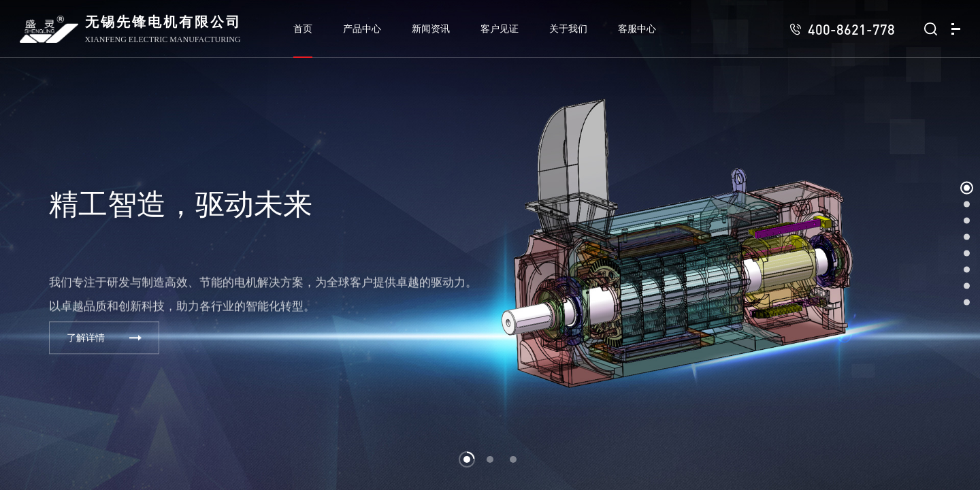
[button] (467, 459)
